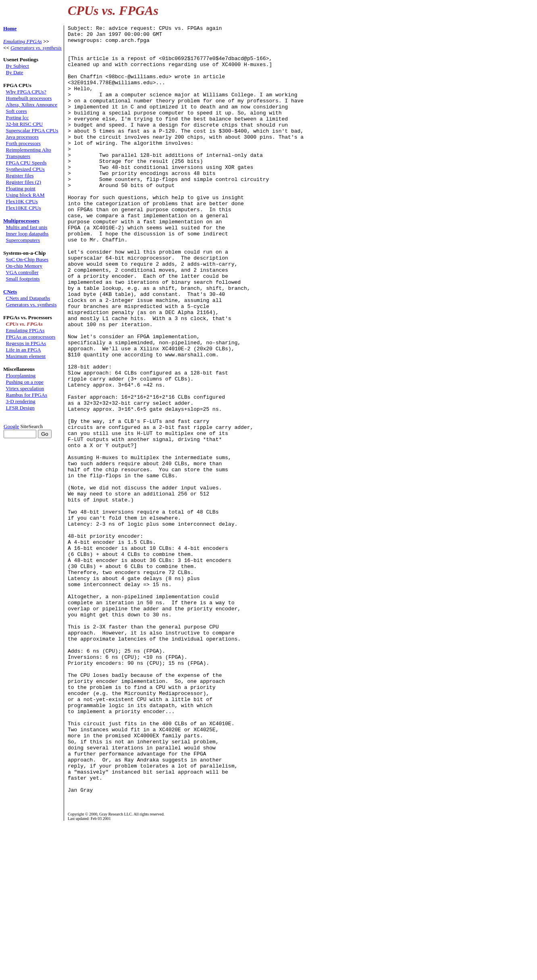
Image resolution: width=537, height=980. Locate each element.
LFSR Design (20, 408)
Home (10, 28)
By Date (15, 72)
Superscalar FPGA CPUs (32, 130)
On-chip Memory (24, 266)
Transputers (18, 156)
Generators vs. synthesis (36, 48)
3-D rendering (21, 401)
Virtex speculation (25, 388)
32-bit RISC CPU (25, 124)
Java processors (22, 137)
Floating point (21, 188)
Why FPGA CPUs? (26, 92)
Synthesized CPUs (25, 169)
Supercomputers (23, 240)
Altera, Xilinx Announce (31, 105)
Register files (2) (24, 182)
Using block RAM (25, 195)
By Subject (18, 66)
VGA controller (22, 272)
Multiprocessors (21, 221)
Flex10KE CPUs (24, 208)
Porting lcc (18, 118)
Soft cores (17, 111)
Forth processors (23, 143)
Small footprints (23, 279)
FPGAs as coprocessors (31, 337)
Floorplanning (21, 376)
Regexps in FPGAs (26, 343)
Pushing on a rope (25, 382)
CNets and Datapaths (28, 298)
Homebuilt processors (29, 98)
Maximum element (26, 356)
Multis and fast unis (27, 227)
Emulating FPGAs (23, 41)
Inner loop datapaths (27, 234)
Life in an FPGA (24, 350)
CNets (10, 292)
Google (11, 426)
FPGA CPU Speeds (26, 163)
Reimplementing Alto (29, 150)
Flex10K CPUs (22, 201)
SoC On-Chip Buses (27, 259)
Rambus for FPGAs (27, 395)
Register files (20, 176)
